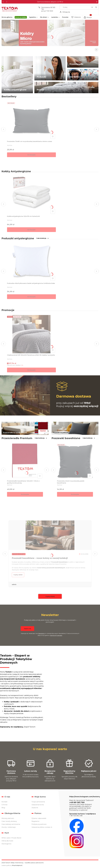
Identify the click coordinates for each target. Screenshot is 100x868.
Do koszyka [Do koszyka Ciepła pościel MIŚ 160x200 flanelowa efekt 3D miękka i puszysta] (31, 370)
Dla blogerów (6, 844)
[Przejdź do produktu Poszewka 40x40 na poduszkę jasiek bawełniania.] (75, 461)
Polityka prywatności (39, 824)
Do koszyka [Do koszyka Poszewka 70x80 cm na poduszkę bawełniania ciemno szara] (31, 155)
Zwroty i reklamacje (9, 827)
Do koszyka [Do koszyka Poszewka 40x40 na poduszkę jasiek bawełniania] (75, 494)
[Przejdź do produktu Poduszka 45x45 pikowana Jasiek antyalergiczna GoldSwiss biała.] (31, 262)
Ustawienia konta (38, 805)
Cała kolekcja (43, 238)
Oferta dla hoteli (7, 841)
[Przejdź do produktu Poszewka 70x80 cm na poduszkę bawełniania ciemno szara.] (31, 121)
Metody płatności (8, 818)
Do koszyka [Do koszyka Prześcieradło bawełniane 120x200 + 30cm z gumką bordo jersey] (25, 494)
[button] (97, 2)
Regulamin (42, 633)
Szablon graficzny (12, 865)
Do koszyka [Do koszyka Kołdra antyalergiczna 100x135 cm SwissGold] (31, 230)
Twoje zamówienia (38, 802)
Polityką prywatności (56, 635)
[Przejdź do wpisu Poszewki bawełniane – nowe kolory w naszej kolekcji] (50, 535)
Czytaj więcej (50, 596)
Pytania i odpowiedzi (39, 818)
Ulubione (35, 808)
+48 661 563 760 (77, 802)
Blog (3, 808)
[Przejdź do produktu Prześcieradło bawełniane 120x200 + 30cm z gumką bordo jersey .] (25, 461)
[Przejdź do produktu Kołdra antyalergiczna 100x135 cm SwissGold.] (31, 195)
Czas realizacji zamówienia (11, 824)
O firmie (4, 805)
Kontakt (4, 802)
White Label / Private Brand (11, 838)
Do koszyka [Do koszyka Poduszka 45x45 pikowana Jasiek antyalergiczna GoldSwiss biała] (31, 297)
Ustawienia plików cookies (41, 827)
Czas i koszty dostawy (9, 821)
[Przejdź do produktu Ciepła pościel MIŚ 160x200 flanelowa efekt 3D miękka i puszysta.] (31, 334)
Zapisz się (27, 629)
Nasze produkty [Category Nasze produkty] (19, 554)
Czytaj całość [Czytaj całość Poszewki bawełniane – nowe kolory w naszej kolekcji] (18, 575)
